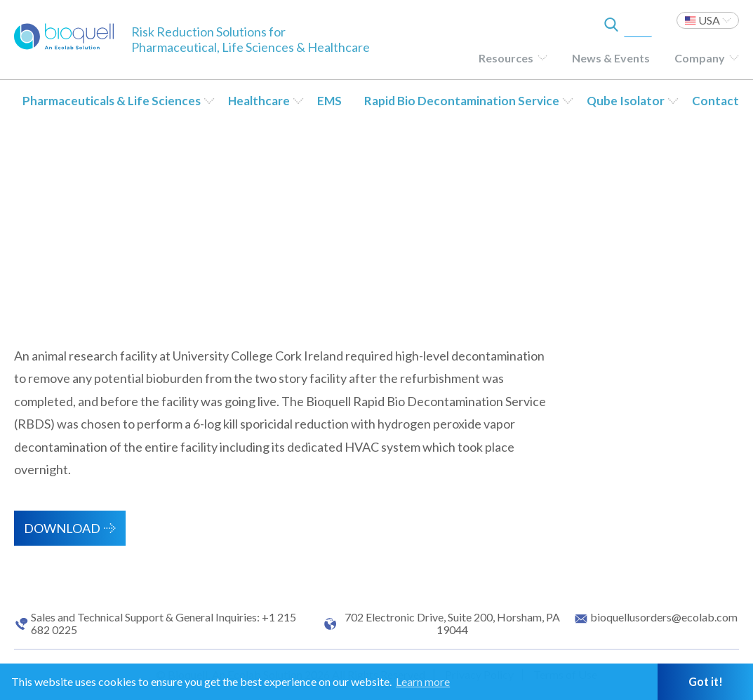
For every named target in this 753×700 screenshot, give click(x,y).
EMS (329, 101)
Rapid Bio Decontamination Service (462, 101)
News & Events (611, 58)
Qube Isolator (626, 101)
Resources (506, 58)
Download (62, 528)
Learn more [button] (423, 681)
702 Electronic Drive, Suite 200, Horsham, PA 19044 (452, 624)
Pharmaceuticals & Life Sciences (112, 101)
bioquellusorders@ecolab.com (664, 617)
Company (700, 58)
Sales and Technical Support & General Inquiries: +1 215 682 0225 (164, 624)
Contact (715, 101)
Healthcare (259, 101)
